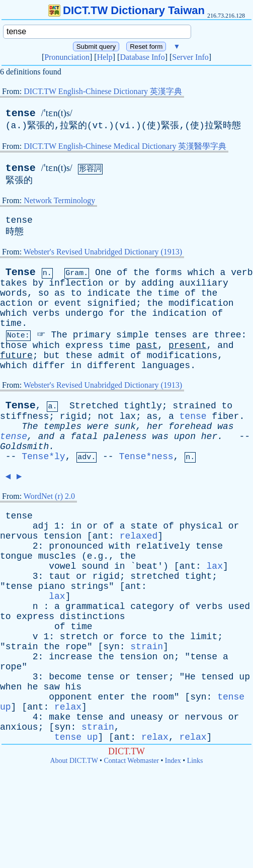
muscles (57, 556)
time (168, 293)
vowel (62, 566)
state (144, 526)
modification (201, 303)
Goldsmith (24, 447)
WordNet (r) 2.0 (49, 496)
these (79, 356)
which (201, 273)
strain (22, 647)
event (68, 303)
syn (111, 647)
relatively (163, 546)
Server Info (190, 57)
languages (166, 366)
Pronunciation (67, 57)
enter (111, 697)
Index (173, 761)
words (14, 293)
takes (14, 283)
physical (201, 526)
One (103, 273)
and (225, 345)
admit (111, 356)
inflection (76, 283)
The (59, 335)
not (106, 416)
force (133, 637)
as (60, 293)
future (16, 356)
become (65, 677)
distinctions (93, 617)
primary (92, 335)
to (76, 293)
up (244, 677)
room (163, 697)
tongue (16, 556)
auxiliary (204, 283)
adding (158, 283)
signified (111, 303)
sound (95, 566)
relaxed (139, 536)
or (114, 283)
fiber (225, 416)
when (11, 687)
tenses (171, 335)
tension (62, 536)
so (44, 293)
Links (195, 761)
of (122, 273)
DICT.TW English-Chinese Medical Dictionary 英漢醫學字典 (125, 146)
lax (128, 416)
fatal (84, 437)
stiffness (24, 416)
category (152, 606)
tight (198, 576)
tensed (218, 677)
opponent (70, 697)
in (76, 366)
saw (51, 687)
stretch (79, 637)
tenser (152, 677)
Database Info (142, 57)
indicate (109, 293)
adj (41, 526)
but (51, 356)
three (228, 335)
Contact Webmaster (132, 761)
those (14, 345)
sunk (125, 426)
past (147, 345)
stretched (155, 576)
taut (60, 576)
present (188, 345)
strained (194, 406)
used (239, 606)
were (98, 426)
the (141, 273)
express (85, 345)
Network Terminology (59, 200)
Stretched (94, 406)
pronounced (76, 546)
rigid (73, 416)
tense (21, 113)
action (16, 303)
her (155, 426)
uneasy (147, 717)
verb (242, 273)
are (200, 335)
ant (101, 536)
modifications (182, 356)
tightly (143, 406)
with (119, 546)
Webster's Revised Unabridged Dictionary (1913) (103, 252)
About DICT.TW (74, 761)
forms (168, 273)
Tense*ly (43, 457)
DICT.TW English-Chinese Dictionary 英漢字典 (103, 91)
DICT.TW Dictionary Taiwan (126, 10)
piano (52, 586)
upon (185, 437)
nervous (19, 536)
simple (133, 335)
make (60, 717)
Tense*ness (146, 457)
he (33, 687)
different (111, 366)
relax (68, 707)
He (190, 677)
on (168, 657)
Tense (21, 272)
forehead (190, 426)
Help (105, 57)
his (73, 687)
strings (90, 586)
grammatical (95, 606)
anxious (19, 727)
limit (204, 637)
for (117, 313)
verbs (46, 313)
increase (70, 657)
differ (49, 366)
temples (62, 426)
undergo (85, 313)
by (38, 283)
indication (180, 313)
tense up (76, 737)
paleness (125, 437)
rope (76, 647)
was (225, 426)
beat (147, 566)
